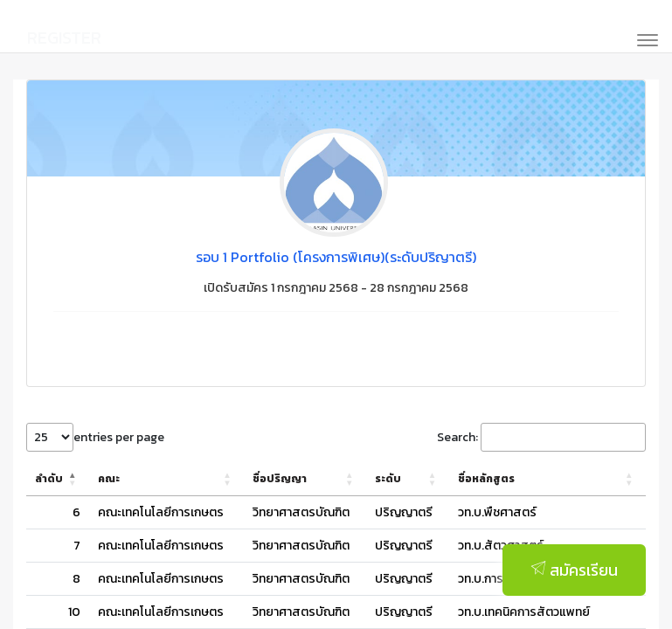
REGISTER (64, 38)
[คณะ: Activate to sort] (166, 479)
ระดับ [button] (378, 479)
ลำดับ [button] (49, 479)
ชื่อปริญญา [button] (280, 479)
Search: (457, 437)
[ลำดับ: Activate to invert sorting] (58, 479)
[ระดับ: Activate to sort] (389, 479)
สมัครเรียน (574, 577)
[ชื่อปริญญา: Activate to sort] (300, 479)
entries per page (119, 437)
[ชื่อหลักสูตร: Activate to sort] (534, 479)
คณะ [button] (109, 479)
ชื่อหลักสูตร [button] (459, 479)
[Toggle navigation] (642, 38)
